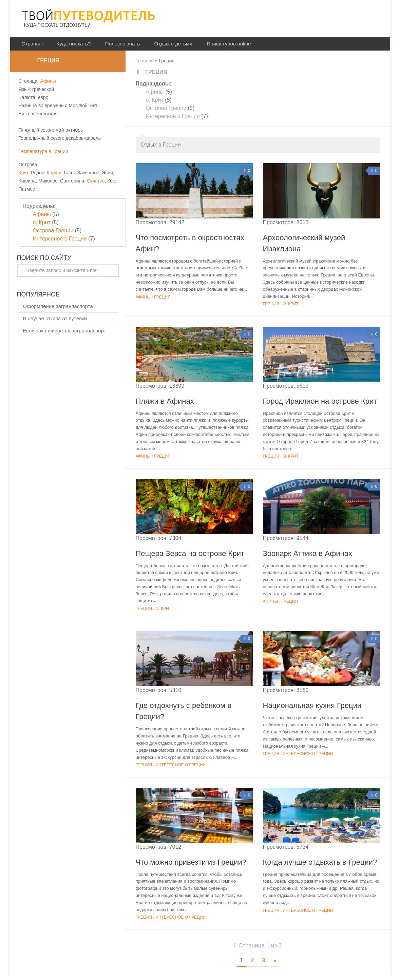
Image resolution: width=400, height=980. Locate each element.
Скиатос (96, 185)
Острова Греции (166, 112)
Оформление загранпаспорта (58, 310)
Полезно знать (116, 46)
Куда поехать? (71, 46)
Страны (30, 46)
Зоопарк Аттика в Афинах (308, 557)
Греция (162, 301)
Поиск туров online (217, 46)
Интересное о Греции (173, 120)
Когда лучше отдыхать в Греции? (320, 866)
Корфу (54, 176)
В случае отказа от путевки (55, 322)
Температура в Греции (43, 155)
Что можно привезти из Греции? (191, 866)
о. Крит (155, 104)
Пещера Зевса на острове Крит (190, 557)
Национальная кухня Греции (312, 709)
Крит (24, 176)
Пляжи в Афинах (165, 405)
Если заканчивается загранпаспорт (65, 334)
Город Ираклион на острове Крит (320, 405)
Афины (155, 95)
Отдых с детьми (164, 46)
